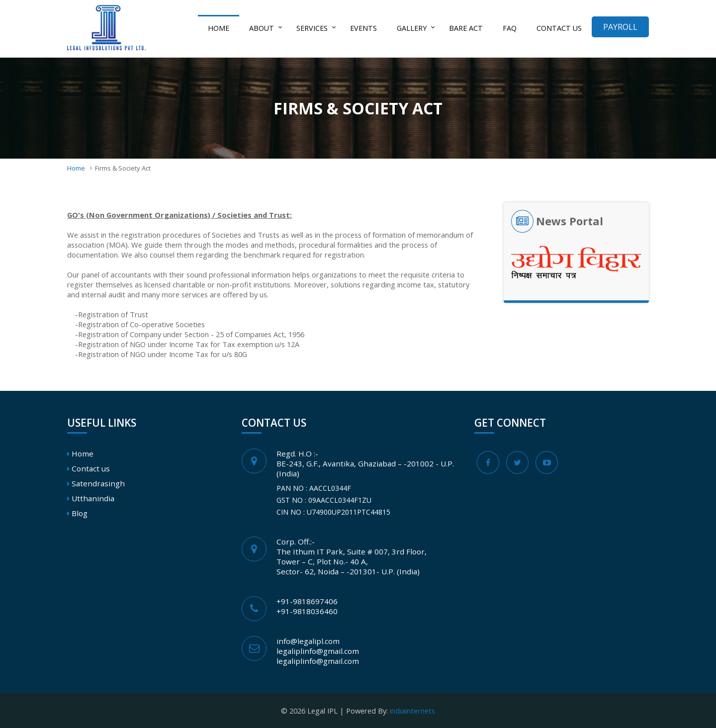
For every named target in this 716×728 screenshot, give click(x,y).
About (262, 28)
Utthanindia (93, 498)
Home (219, 28)
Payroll (620, 27)
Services (312, 28)
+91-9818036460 (307, 611)
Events (363, 28)
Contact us (559, 28)
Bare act (466, 28)
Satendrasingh (98, 483)
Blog (80, 513)
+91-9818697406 (307, 601)
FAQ (510, 28)
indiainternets (412, 711)
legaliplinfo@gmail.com (318, 651)
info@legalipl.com (308, 641)
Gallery (412, 28)
